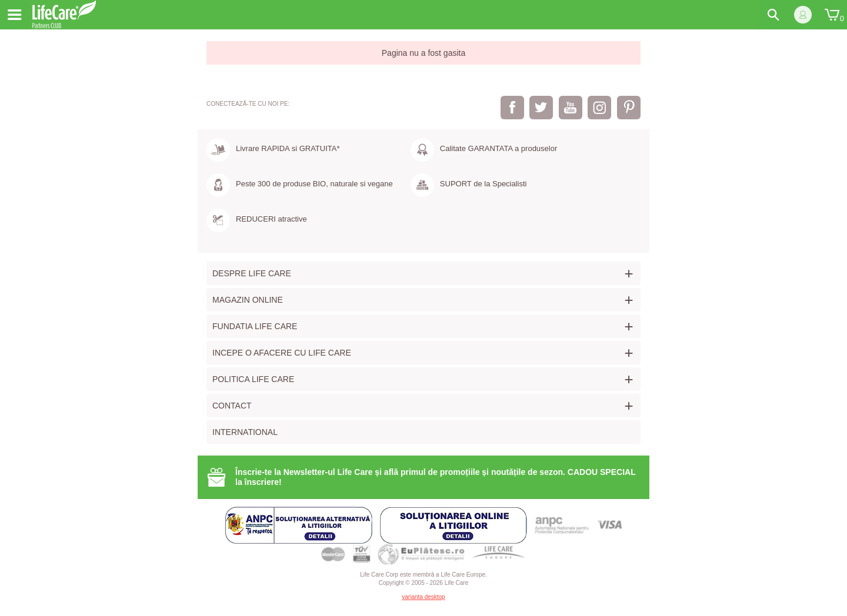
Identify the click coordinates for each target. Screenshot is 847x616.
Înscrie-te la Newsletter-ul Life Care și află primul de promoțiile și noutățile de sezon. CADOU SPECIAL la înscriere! (436, 477)
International (245, 432)
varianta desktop (423, 597)
